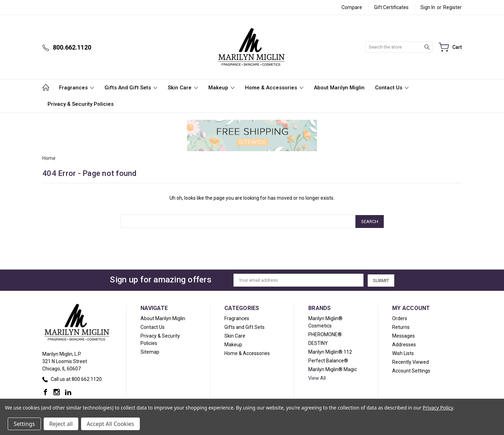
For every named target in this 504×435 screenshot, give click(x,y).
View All (317, 377)
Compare (352, 7)
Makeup (221, 88)
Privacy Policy (438, 408)
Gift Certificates (391, 7)
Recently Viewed (411, 361)
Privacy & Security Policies (81, 104)
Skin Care (183, 88)
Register (452, 7)
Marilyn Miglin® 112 (330, 351)
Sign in (428, 7)
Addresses (404, 344)
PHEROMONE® (325, 334)
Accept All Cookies (110, 424)
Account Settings (411, 370)
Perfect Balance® (328, 360)
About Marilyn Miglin (339, 88)
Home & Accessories (274, 88)
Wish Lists (403, 353)
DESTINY (318, 342)
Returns (401, 326)
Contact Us (392, 88)
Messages (404, 335)
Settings (24, 424)
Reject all (61, 424)
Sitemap (150, 351)
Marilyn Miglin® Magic (333, 369)
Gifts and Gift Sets (131, 88)
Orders (400, 318)
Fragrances (77, 88)
